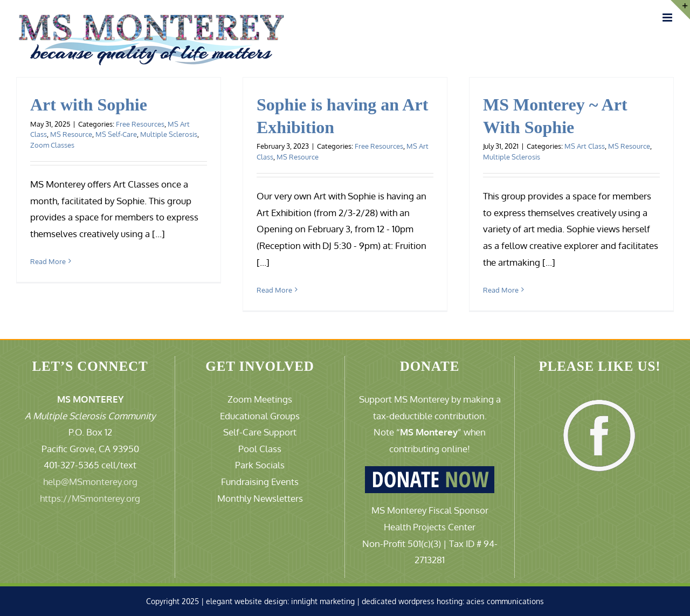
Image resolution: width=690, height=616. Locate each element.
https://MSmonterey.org (90, 498)
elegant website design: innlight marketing (280, 601)
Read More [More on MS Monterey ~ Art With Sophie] (501, 290)
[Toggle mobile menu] (668, 18)
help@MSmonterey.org (90, 482)
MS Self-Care (116, 134)
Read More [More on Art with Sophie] (48, 261)
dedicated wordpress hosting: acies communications (453, 601)
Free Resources (140, 124)
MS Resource (71, 134)
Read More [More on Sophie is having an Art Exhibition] (274, 290)
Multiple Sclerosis (169, 134)
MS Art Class (585, 146)
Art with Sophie (89, 105)
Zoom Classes (52, 145)
